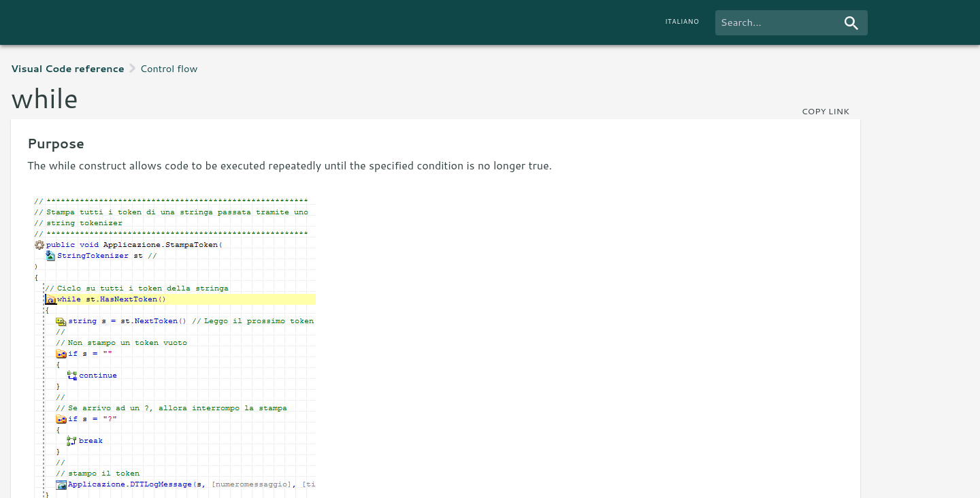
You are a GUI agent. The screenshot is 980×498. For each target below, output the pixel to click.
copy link (826, 111)
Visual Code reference (68, 68)
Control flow (169, 68)
